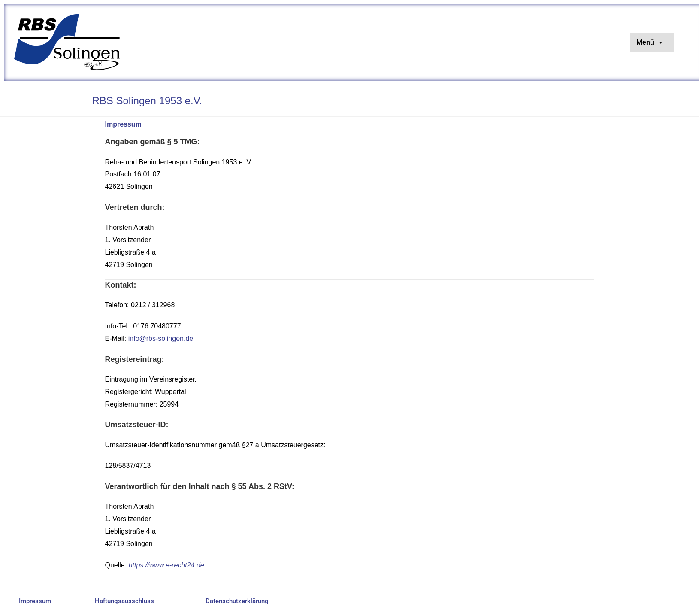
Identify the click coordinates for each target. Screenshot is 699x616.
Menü (652, 42)
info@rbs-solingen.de (161, 338)
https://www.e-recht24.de (166, 565)
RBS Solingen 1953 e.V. (147, 101)
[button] (652, 42)
